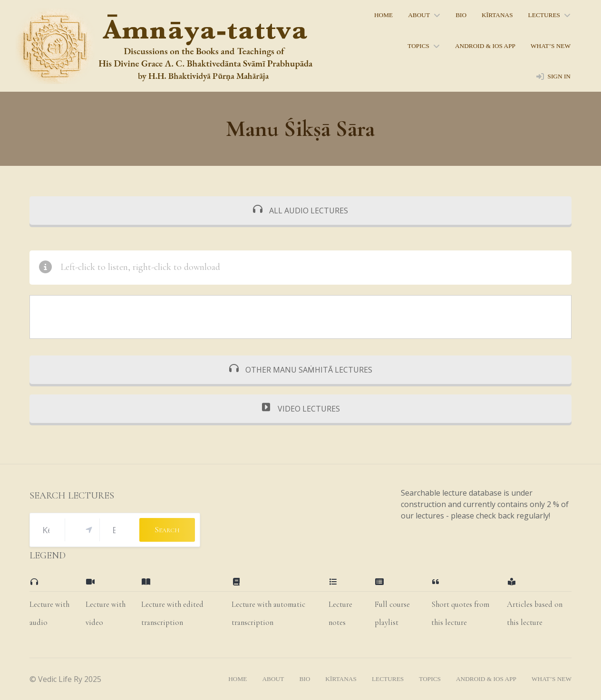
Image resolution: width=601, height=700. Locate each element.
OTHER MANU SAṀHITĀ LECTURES (301, 370)
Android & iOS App (485, 46)
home (383, 15)
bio (461, 15)
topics (418, 46)
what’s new (551, 46)
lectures (544, 15)
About (419, 15)
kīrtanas (497, 15)
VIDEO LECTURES (301, 409)
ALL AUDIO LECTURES (300, 211)
